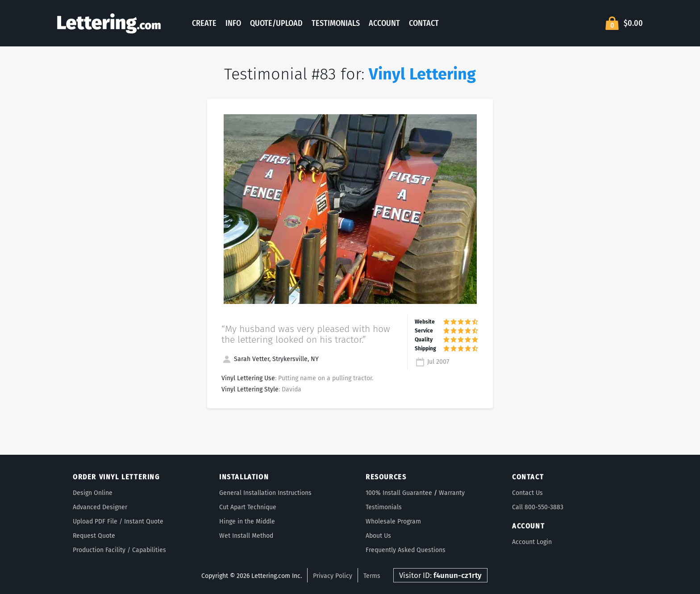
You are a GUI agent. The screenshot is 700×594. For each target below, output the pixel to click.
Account (384, 23)
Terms (372, 576)
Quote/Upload (276, 23)
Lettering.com (109, 23)
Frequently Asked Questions (406, 550)
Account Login (532, 542)
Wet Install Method (246, 536)
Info (233, 23)
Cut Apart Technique (248, 507)
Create (204, 23)
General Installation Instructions (265, 493)
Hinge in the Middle (247, 521)
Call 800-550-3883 (538, 507)
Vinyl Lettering (422, 74)
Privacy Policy (333, 576)
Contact (424, 23)
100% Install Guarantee (399, 493)
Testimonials (336, 23)
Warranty (452, 493)
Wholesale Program (393, 521)
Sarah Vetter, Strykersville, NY (270, 359)
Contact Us (527, 493)
